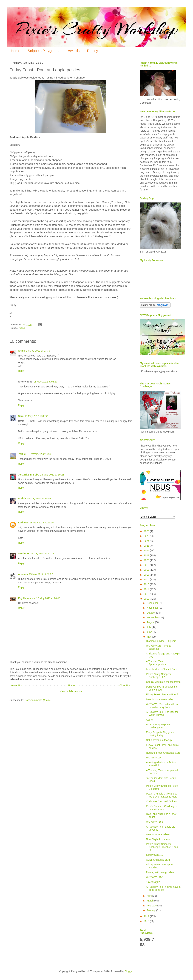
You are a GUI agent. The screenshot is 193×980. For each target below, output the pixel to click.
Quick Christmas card (158, 860)
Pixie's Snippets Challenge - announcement (161, 808)
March (150, 901)
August (151, 622)
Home (15, 51)
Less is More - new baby (160, 699)
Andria (22, 498)
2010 (147, 921)
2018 (147, 570)
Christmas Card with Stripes (161, 801)
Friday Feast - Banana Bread (162, 694)
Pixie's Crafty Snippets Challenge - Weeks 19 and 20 (162, 847)
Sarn (21, 416)
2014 (147, 589)
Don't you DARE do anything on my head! (162, 688)
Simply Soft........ (155, 855)
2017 (147, 575)
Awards (74, 51)
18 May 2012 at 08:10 (45, 382)
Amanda (23, 574)
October (151, 613)
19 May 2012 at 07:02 (41, 574)
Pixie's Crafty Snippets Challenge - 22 (158, 676)
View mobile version (71, 691)
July (149, 627)
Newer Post (17, 685)
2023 (147, 546)
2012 (147, 599)
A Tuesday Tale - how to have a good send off (163, 888)
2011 (147, 916)
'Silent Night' (153, 882)
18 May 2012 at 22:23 (42, 553)
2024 (147, 541)
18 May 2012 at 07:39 (38, 351)
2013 (147, 594)
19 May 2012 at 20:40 (48, 598)
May (149, 637)
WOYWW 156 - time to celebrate (159, 647)
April (149, 896)
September (153, 617)
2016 (147, 579)
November (153, 608)
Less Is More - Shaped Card (162, 669)
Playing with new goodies (160, 872)
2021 (147, 555)
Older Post (125, 685)
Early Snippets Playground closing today (161, 734)
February (152, 906)
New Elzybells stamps (158, 839)
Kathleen (23, 523)
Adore (149, 720)
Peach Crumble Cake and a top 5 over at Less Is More (162, 795)
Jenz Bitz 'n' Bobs (29, 475)
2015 (147, 584)
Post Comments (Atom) (38, 700)
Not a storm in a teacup (159, 740)
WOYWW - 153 (155, 822)
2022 (147, 550)
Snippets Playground (44, 51)
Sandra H (23, 553)
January (151, 910)
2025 (147, 536)
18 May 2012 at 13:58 (39, 454)
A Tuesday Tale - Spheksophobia (156, 663)
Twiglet (22, 454)
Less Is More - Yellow (158, 834)
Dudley (92, 51)
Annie (22, 351)
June (150, 632)
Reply (21, 371)
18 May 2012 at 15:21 (52, 475)
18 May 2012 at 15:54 (39, 498)
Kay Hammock (27, 598)
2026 (147, 531)
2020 (147, 560)
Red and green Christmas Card (163, 753)
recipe (22, 328)
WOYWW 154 (154, 758)
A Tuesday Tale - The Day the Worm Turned (162, 713)
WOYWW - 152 (155, 877)
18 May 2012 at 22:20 (42, 523)
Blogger (129, 971)
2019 (147, 565)
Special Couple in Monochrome (163, 682)
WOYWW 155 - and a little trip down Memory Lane (163, 706)
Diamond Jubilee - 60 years (161, 641)
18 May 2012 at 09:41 (37, 416)
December (153, 603)
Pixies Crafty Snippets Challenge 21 (158, 726)
